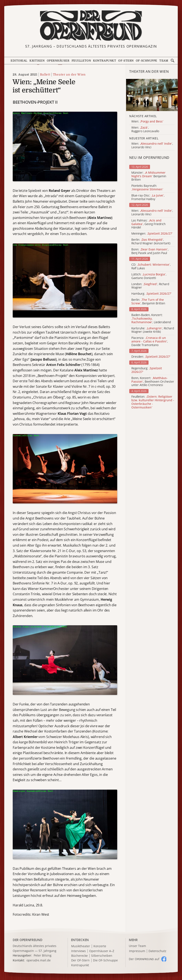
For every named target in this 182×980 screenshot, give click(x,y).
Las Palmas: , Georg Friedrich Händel (148, 224)
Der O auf (144, 959)
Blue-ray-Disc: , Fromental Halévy (148, 197)
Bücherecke (79, 956)
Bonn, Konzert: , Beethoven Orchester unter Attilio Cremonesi (153, 382)
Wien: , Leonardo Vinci (152, 213)
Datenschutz (157, 951)
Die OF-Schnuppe (105, 960)
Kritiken (37, 61)
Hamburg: (151, 294)
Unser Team (137, 946)
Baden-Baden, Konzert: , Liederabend (151, 319)
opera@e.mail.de (39, 960)
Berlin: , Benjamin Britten (148, 302)
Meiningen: (152, 234)
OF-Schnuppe (147, 61)
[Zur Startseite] (91, 26)
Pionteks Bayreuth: (147, 188)
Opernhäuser (58, 61)
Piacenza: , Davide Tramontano (150, 341)
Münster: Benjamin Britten (149, 176)
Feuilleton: (153, 402)
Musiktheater (81, 946)
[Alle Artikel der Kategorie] (152, 95)
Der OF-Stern (80, 960)
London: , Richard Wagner (150, 286)
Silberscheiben (102, 956)
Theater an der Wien (69, 74)
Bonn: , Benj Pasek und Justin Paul (150, 251)
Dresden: (151, 357)
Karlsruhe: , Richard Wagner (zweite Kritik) (153, 330)
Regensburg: (147, 370)
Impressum (137, 951)
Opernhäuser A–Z (102, 951)
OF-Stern (126, 61)
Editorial (19, 61)
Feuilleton (81, 61)
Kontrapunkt (105, 61)
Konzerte (100, 946)
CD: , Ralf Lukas (151, 267)
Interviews (78, 951)
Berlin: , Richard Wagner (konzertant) (151, 242)
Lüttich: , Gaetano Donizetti (149, 276)
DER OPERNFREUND (28, 940)
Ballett (45, 74)
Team (164, 61)
